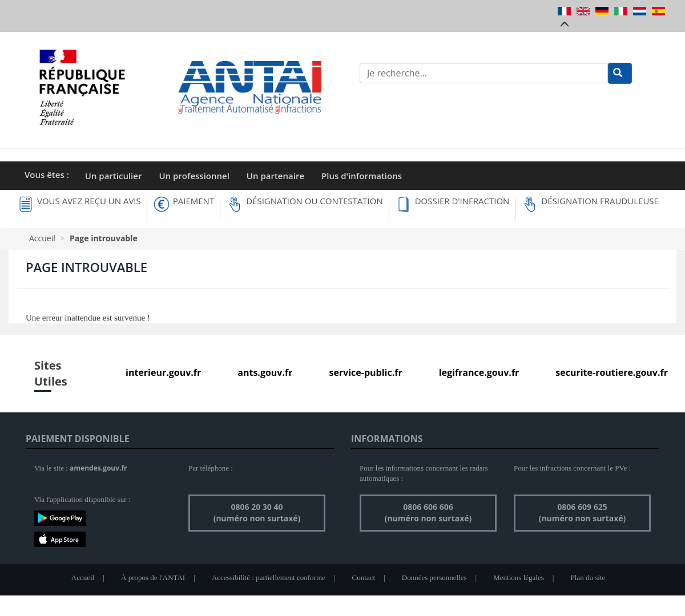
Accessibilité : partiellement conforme (269, 577)
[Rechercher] (620, 73)
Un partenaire (275, 176)
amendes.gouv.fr (98, 468)
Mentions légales (518, 577)
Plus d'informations (362, 176)
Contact (364, 577)
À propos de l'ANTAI (153, 577)
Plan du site (588, 577)
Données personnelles (434, 577)
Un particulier (114, 176)
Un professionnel (194, 176)
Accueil (42, 238)
